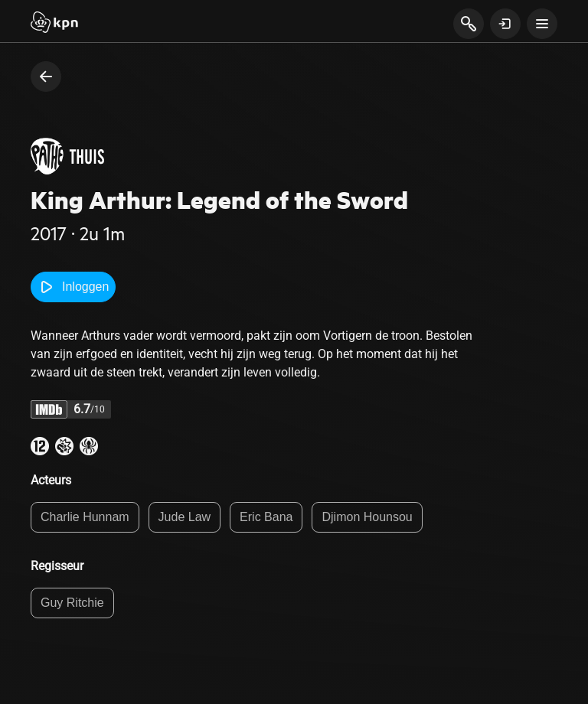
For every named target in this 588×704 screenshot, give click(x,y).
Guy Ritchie (72, 603)
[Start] (54, 24)
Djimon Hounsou (367, 517)
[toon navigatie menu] (542, 24)
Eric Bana (266, 517)
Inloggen (73, 287)
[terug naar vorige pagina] (46, 77)
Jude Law (185, 517)
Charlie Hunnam (85, 517)
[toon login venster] (505, 24)
